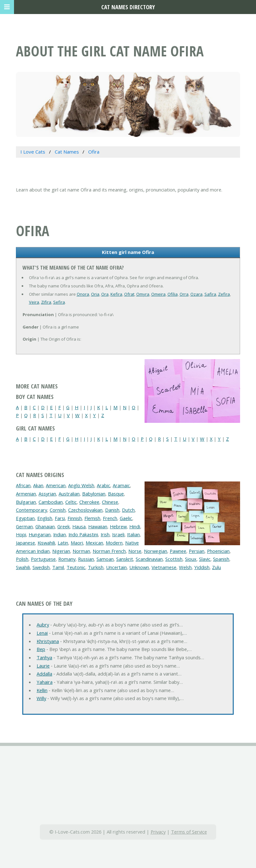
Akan (38, 485)
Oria (95, 294)
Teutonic (76, 567)
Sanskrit (125, 559)
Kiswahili (46, 543)
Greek (64, 526)
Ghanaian (45, 526)
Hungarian (40, 534)
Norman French (109, 551)
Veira (34, 302)
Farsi (60, 518)
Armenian (26, 494)
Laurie (43, 666)
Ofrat (129, 294)
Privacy (158, 832)
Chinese (110, 502)
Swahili (23, 567)
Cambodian (51, 502)
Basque (116, 494)
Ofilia (173, 294)
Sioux (191, 559)
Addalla (44, 674)
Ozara (196, 294)
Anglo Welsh (81, 485)
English (45, 518)
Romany (67, 559)
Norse (135, 551)
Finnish (75, 518)
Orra (184, 294)
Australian (69, 494)
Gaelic (126, 518)
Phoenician (218, 551)
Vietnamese (164, 567)
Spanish (221, 559)
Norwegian (156, 551)
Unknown (139, 567)
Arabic (103, 485)
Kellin (42, 690)
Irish (105, 534)
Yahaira (45, 682)
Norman (81, 551)
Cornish (58, 510)
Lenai (42, 633)
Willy (41, 698)
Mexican (94, 543)
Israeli (118, 534)
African (23, 485)
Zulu (217, 567)
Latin (63, 543)
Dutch (128, 510)
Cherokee (89, 502)
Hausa (79, 526)
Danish (112, 510)
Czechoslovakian (85, 510)
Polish (22, 559)
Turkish (96, 567)
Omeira (158, 294)
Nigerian (61, 551)
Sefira (59, 302)
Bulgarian (26, 502)
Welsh (185, 567)
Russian (86, 559)
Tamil (58, 567)
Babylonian (94, 494)
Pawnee (178, 551)
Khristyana (48, 641)
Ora (105, 294)
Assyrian (47, 494)
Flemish (92, 518)
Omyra (143, 294)
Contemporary (32, 510)
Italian (133, 534)
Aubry (43, 625)
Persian (197, 551)
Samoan (105, 559)
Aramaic (121, 485)
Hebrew (118, 526)
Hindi (135, 526)
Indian (60, 534)
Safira (210, 294)
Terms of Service (189, 832)
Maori (77, 543)
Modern (114, 543)
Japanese (25, 543)
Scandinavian (149, 559)
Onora (83, 294)
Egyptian (25, 518)
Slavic (205, 559)
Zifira (46, 302)
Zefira (224, 294)
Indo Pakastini (83, 534)
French (110, 518)
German (24, 526)
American (56, 485)
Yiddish (202, 567)
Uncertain (116, 567)
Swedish (41, 567)
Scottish (174, 559)
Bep (41, 649)
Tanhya (44, 657)
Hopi (21, 534)
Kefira (116, 294)
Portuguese (43, 559)
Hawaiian (98, 526)
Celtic (71, 502)
